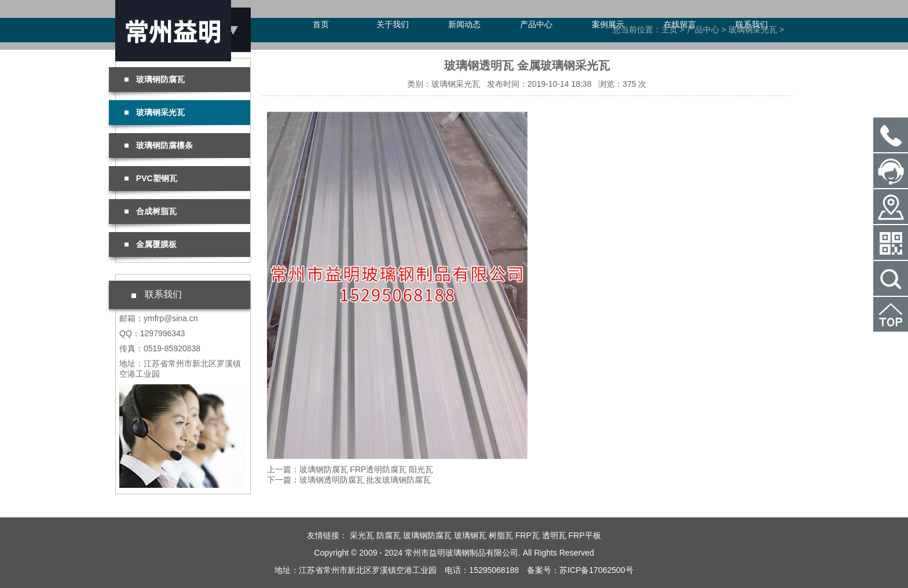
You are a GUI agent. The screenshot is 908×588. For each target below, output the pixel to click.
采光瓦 (362, 535)
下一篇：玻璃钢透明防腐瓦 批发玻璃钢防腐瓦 (349, 480)
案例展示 (608, 24)
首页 (321, 24)
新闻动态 (464, 24)
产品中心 (536, 24)
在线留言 (680, 24)
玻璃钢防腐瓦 (155, 79)
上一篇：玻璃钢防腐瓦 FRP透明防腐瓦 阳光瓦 (350, 469)
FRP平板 (585, 535)
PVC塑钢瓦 (151, 178)
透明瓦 (554, 535)
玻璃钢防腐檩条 (159, 145)
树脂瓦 (501, 535)
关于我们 (393, 24)
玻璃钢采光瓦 (155, 112)
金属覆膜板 (151, 244)
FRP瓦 (528, 535)
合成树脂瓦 (151, 211)
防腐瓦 (389, 535)
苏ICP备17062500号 (596, 570)
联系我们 (752, 24)
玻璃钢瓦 (470, 535)
